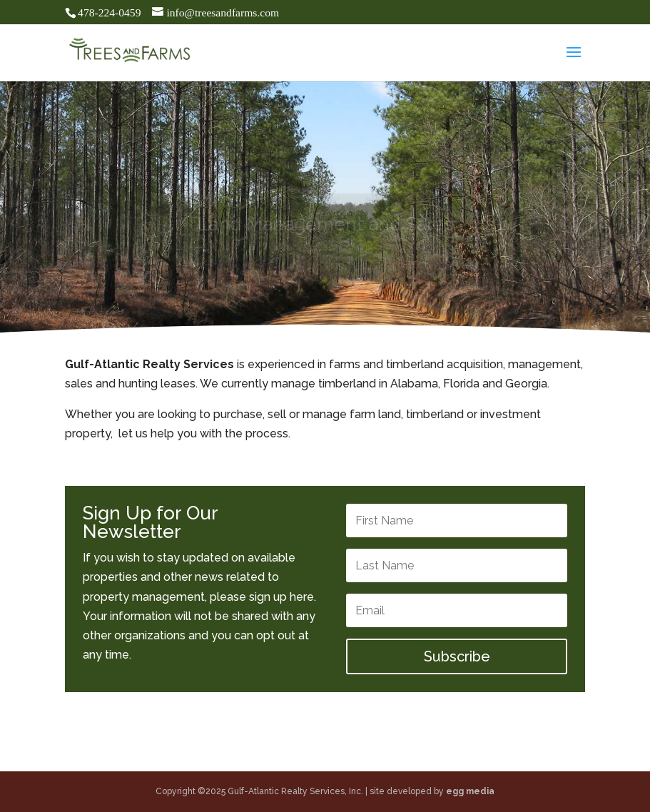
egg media (470, 791)
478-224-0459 (109, 12)
